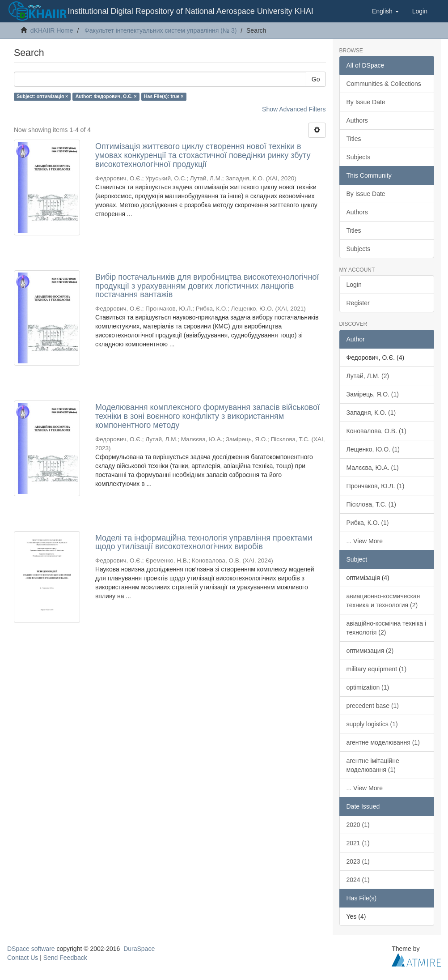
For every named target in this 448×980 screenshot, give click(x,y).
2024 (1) (358, 880)
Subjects (359, 157)
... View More (365, 541)
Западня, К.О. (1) (371, 413)
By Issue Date (366, 102)
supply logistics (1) (372, 724)
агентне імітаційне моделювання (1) (373, 765)
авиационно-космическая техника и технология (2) (383, 601)
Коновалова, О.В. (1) (377, 431)
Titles (354, 139)
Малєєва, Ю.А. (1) (373, 468)
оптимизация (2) (370, 651)
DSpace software (31, 949)
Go (316, 79)
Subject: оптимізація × (42, 96)
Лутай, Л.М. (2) (368, 376)
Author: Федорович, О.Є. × (106, 96)
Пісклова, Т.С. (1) (371, 504)
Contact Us (23, 958)
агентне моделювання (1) (383, 742)
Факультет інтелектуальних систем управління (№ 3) (161, 30)
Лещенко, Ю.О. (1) (373, 449)
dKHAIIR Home (52, 30)
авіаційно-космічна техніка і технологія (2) (387, 628)
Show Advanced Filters (294, 109)
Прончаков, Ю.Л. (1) (376, 486)
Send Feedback (65, 958)
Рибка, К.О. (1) (368, 523)
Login (354, 285)
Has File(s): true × (164, 96)
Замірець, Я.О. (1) (373, 394)
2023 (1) (358, 861)
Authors (357, 120)
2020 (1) (358, 825)
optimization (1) (368, 687)
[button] (385, 11)
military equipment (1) (377, 669)
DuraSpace (139, 949)
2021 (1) (358, 843)
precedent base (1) (373, 706)
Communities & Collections (384, 84)
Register (358, 303)
